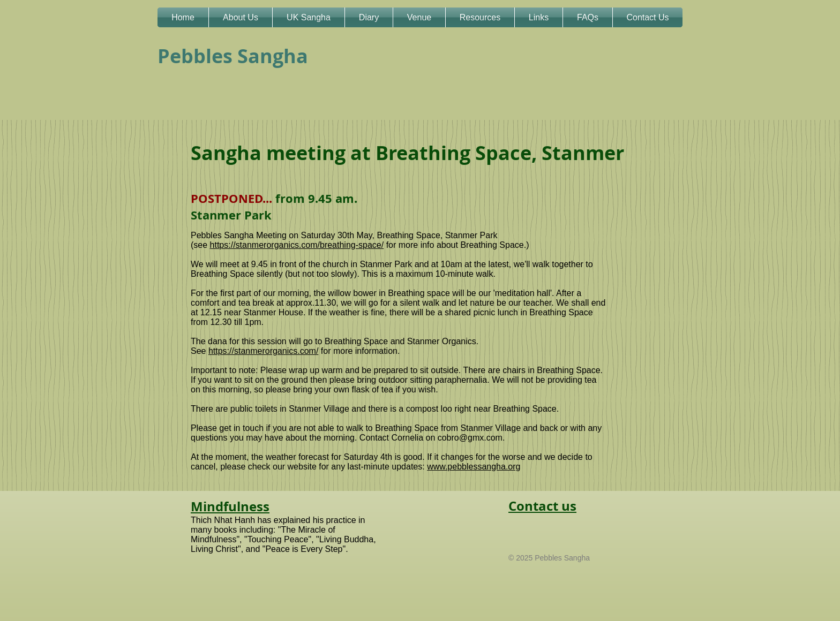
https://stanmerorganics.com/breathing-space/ (297, 245)
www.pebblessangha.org (474, 467)
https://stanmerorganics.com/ (263, 351)
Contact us (542, 506)
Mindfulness (230, 506)
